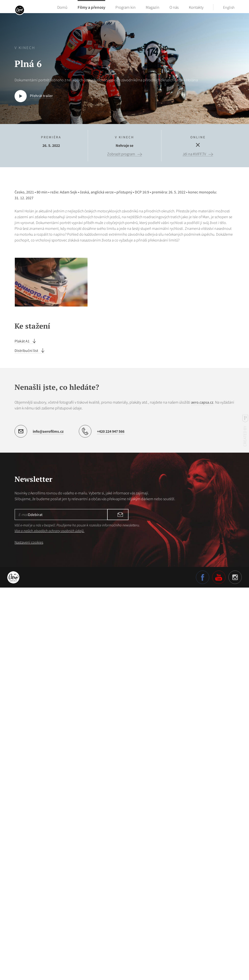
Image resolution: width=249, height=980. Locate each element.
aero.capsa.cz (202, 796)
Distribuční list (27, 744)
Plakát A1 (22, 735)
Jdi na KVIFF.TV (194, 154)
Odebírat (116, 908)
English (229, 7)
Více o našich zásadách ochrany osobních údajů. (49, 924)
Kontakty (196, 7)
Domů (62, 7)
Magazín (153, 7)
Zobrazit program (121, 154)
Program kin (125, 7)
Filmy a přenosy (91, 7)
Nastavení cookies (29, 936)
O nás (174, 7)
